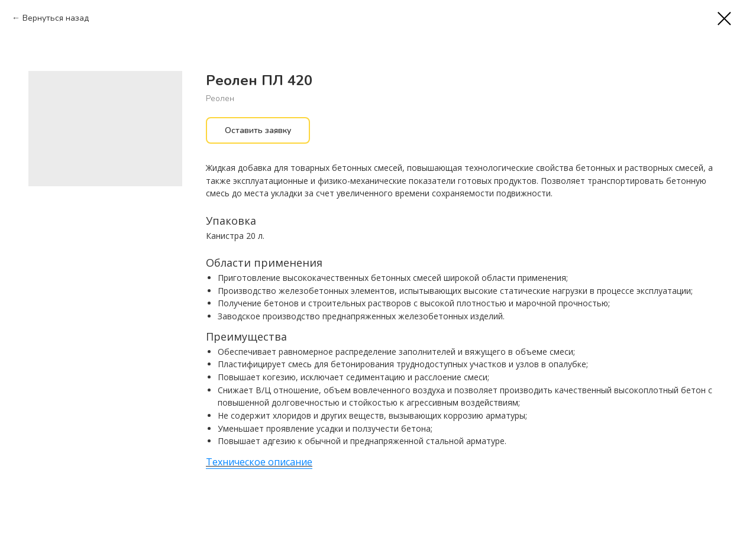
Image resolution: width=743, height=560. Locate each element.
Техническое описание (259, 462)
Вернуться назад (56, 18)
